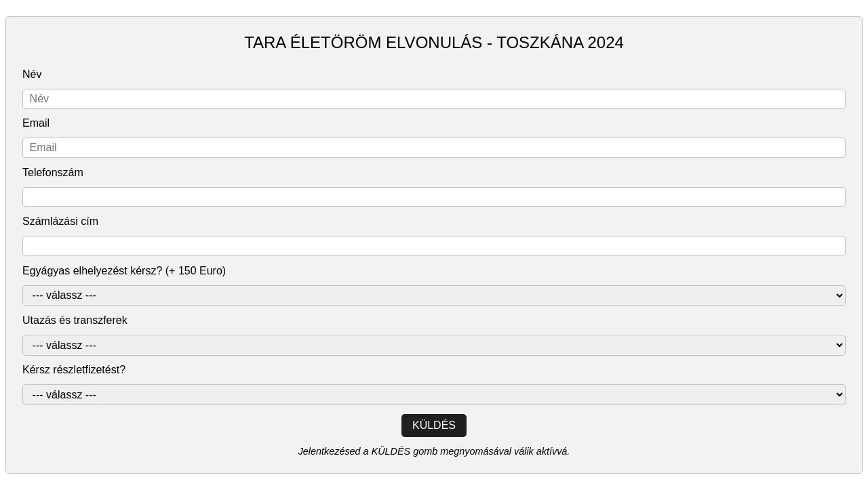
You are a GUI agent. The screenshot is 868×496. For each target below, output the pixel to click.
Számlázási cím (60, 221)
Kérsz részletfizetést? (74, 370)
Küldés (434, 425)
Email (36, 123)
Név (32, 74)
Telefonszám (53, 172)
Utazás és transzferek (75, 320)
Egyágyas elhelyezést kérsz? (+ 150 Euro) (124, 271)
